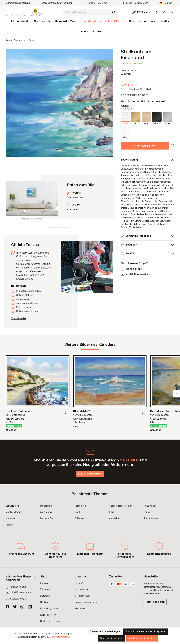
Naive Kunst (150, 506)
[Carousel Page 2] (29, 211)
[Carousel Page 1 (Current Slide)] (25, 211)
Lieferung (45, 596)
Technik (9, 525)
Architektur (115, 518)
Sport (77, 512)
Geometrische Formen (121, 506)
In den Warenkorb (145, 146)
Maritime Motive (14, 512)
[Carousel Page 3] (34, 211)
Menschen (11, 518)
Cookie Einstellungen (51, 621)
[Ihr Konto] (164, 12)
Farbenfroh (80, 506)
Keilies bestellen (48, 615)
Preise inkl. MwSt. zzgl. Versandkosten (137, 89)
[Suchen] (114, 12)
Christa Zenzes (133, 64)
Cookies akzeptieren (112, 638)
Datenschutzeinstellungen (105, 632)
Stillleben (79, 518)
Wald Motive (46, 512)
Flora (112, 512)
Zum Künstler (19, 319)
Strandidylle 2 (82, 411)
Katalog (44, 583)
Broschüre (80, 583)
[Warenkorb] (171, 12)
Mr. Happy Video (83, 596)
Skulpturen (80, 609)
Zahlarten (45, 589)
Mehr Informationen (60, 637)
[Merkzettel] (156, 12)
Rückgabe (45, 602)
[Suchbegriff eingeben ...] (87, 12)
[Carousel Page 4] (38, 211)
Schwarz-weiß (13, 506)
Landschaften (47, 518)
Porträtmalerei (151, 518)
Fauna (147, 512)
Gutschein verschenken (86, 602)
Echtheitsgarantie (49, 609)
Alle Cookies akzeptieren (142, 638)
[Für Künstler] (142, 12)
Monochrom (46, 506)
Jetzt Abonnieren (155, 602)
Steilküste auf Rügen (18, 411)
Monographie (81, 589)
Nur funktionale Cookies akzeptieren (146, 632)
